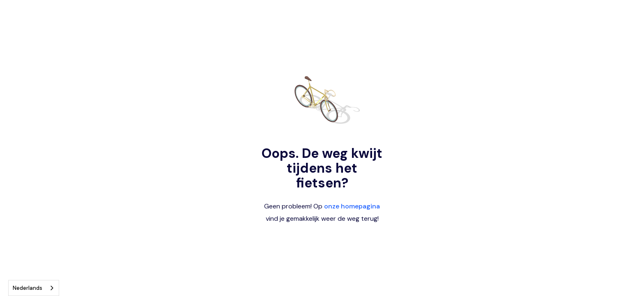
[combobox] (34, 288)
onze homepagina (352, 206)
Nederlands (28, 288)
